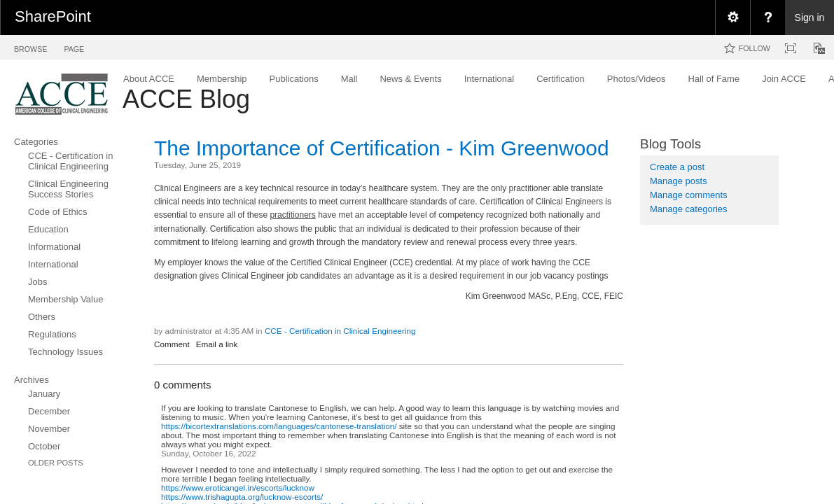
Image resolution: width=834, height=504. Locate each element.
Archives (32, 380)
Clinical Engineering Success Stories (68, 189)
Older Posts (56, 463)
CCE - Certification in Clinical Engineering (70, 161)
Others (42, 317)
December (49, 411)
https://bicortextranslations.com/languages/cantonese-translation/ (279, 426)
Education (48, 229)
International (53, 264)
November (49, 429)
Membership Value (65, 299)
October (44, 446)
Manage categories (689, 209)
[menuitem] (732, 17)
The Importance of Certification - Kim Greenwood (382, 148)
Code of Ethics (58, 212)
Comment (172, 344)
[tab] (30, 47)
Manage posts (679, 181)
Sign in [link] (810, 17)
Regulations (52, 334)
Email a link (217, 344)
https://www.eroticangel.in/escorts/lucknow (238, 488)
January (44, 394)
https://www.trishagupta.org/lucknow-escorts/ (242, 497)
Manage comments (689, 195)
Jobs (37, 282)
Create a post (677, 167)
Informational (54, 247)
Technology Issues (65, 352)
